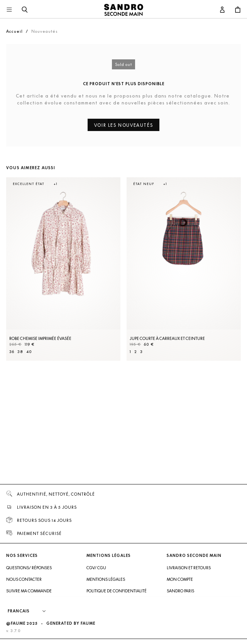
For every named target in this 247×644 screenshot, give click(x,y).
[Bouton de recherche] (25, 10)
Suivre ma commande (29, 591)
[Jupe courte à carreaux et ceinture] (184, 269)
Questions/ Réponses (29, 568)
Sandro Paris (180, 591)
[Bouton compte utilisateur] (222, 10)
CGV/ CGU (96, 568)
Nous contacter (24, 579)
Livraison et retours (189, 568)
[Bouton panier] (238, 10)
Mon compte (180, 579)
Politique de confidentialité (117, 591)
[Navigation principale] (9, 10)
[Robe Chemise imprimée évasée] (63, 269)
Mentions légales (106, 579)
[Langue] (30, 611)
